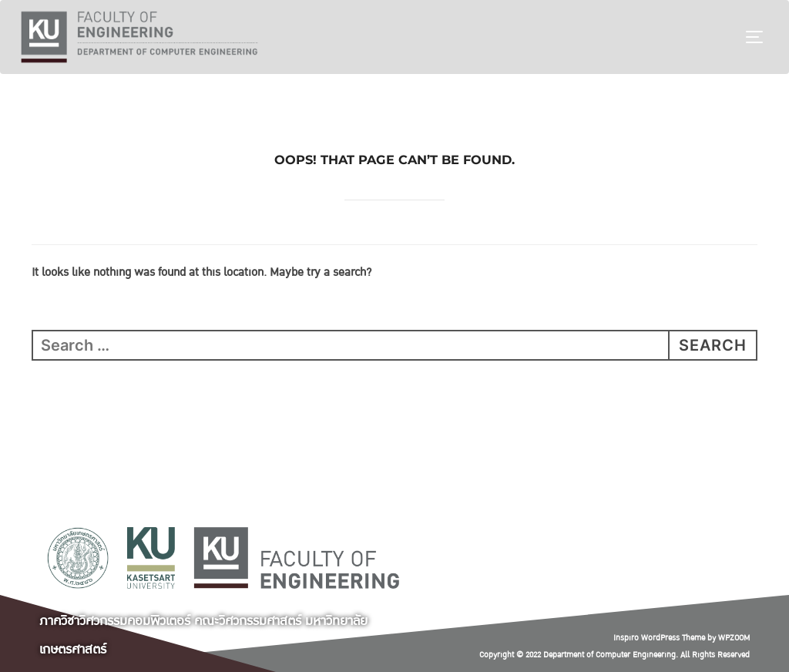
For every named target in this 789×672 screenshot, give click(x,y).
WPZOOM (734, 638)
